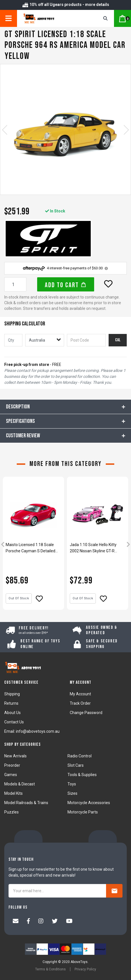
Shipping (12, 694)
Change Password (86, 713)
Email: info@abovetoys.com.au (32, 731)
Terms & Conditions (50, 969)
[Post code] (86, 340)
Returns (11, 703)
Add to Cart (66, 285)
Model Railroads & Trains (26, 803)
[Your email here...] (57, 891)
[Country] (45, 340)
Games (11, 775)
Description (18, 407)
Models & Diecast (20, 784)
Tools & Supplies (82, 775)
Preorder (12, 765)
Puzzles (11, 812)
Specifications (20, 421)
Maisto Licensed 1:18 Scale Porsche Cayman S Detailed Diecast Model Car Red (30, 548)
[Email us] (16, 922)
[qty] (13, 340)
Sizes (72, 793)
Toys (72, 784)
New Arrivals (15, 756)
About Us (12, 713)
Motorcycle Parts (83, 812)
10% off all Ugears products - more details (65, 5)
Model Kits (13, 793)
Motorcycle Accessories (89, 803)
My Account (80, 694)
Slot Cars (76, 765)
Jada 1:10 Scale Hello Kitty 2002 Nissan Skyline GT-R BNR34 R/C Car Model (93, 548)
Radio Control (80, 756)
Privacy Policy (85, 969)
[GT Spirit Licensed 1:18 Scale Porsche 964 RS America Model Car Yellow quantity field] (15, 284)
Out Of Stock (19, 598)
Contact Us (14, 722)
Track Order (80, 703)
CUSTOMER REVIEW (23, 436)
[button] (108, 284)
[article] (33, 545)
